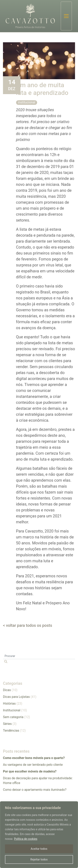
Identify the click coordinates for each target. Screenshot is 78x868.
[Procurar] (39, 656)
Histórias (9, 704)
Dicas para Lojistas (16, 697)
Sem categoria (13, 717)
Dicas (7, 690)
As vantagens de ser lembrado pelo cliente (33, 765)
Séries (7, 724)
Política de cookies (26, 839)
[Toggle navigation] (66, 16)
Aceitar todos (39, 849)
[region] (39, 835)
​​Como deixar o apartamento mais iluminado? (35, 790)
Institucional (27, 102)
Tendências (11, 731)
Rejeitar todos (39, 859)
